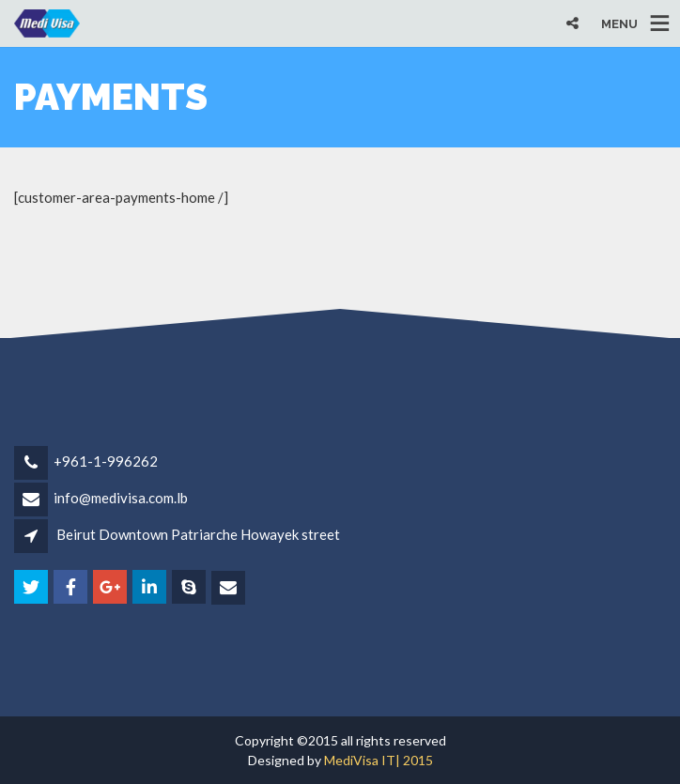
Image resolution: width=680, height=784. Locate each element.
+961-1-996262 (106, 461)
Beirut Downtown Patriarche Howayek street (198, 534)
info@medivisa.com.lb (121, 498)
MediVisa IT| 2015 (379, 760)
